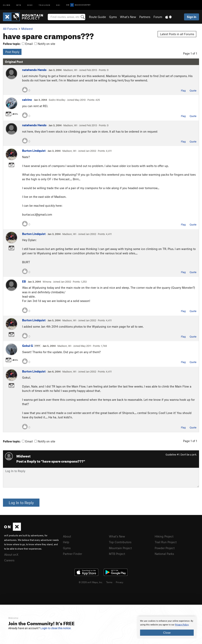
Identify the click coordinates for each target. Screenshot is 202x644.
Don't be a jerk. (189, 454)
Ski (58, 5)
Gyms (113, 17)
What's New (128, 17)
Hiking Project (164, 536)
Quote (193, 91)
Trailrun (44, 5)
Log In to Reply (21, 503)
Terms (109, 582)
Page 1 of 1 (190, 53)
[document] (167, 627)
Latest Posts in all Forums (177, 34)
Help (66, 542)
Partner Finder (72, 554)
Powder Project (165, 548)
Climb (7, 5)
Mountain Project (120, 548)
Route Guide (97, 17)
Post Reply (12, 52)
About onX (11, 554)
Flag (183, 91)
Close (167, 633)
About (67, 536)
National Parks (164, 554)
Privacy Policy (182, 625)
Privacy (120, 582)
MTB (19, 5)
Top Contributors (120, 542)
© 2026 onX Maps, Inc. (91, 582)
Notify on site (45, 44)
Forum (158, 17)
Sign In (192, 17)
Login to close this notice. (56, 628)
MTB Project (117, 554)
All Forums (10, 29)
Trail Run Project (166, 542)
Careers (9, 560)
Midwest (27, 29)
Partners (145, 17)
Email (27, 44)
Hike (30, 5)
